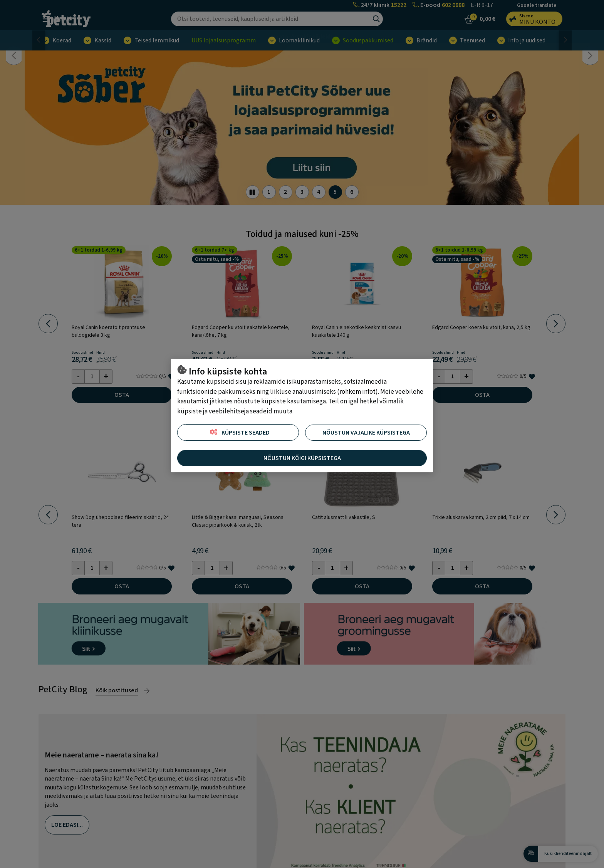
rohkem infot (357, 392)
